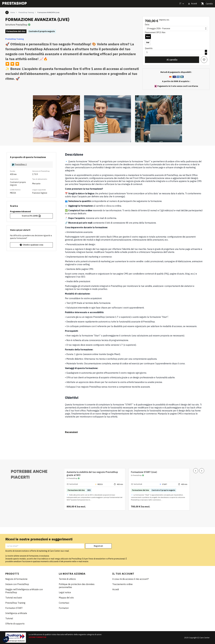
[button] (6, 639)
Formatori (64, 608)
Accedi (116, 589)
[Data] (176, 28)
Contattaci (64, 603)
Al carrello (172, 60)
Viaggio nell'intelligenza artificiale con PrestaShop (24, 591)
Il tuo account (123, 574)
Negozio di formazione (16, 579)
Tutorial (9, 618)
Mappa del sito (66, 598)
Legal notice (65, 592)
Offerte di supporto (15, 624)
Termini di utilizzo (67, 579)
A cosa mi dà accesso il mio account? (130, 579)
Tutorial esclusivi (14, 598)
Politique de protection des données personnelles (77, 586)
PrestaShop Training (15, 39)
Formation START (14, 608)
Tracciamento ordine (122, 584)
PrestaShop (21, 25)
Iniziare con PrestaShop (17, 584)
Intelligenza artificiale (16, 613)
